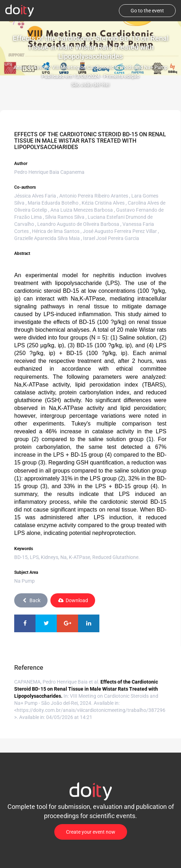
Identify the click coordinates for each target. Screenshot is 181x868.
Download (73, 600)
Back (31, 600)
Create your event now (91, 832)
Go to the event (147, 11)
